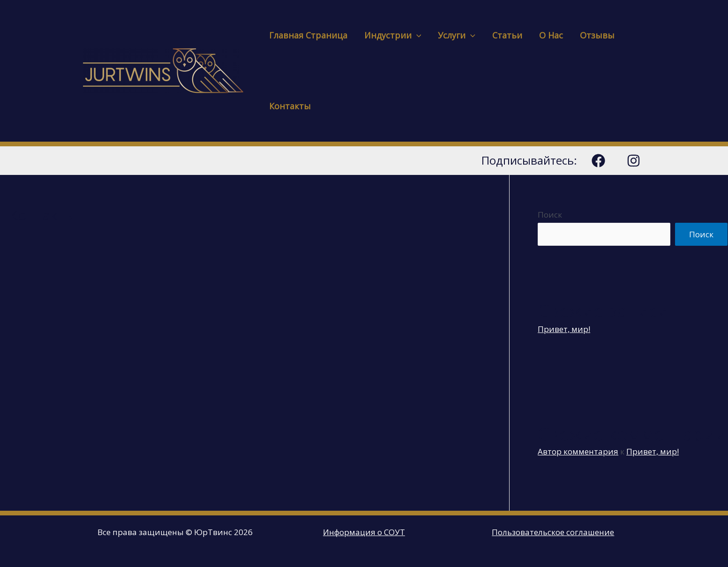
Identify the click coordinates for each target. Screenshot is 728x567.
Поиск (550, 215)
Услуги (457, 35)
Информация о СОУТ (364, 532)
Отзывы (597, 35)
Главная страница (308, 35)
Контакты (290, 106)
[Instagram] (634, 161)
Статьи (507, 35)
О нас (551, 35)
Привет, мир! (564, 329)
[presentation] (417, 35)
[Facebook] (598, 161)
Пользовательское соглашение (553, 532)
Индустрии (393, 35)
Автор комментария (578, 451)
